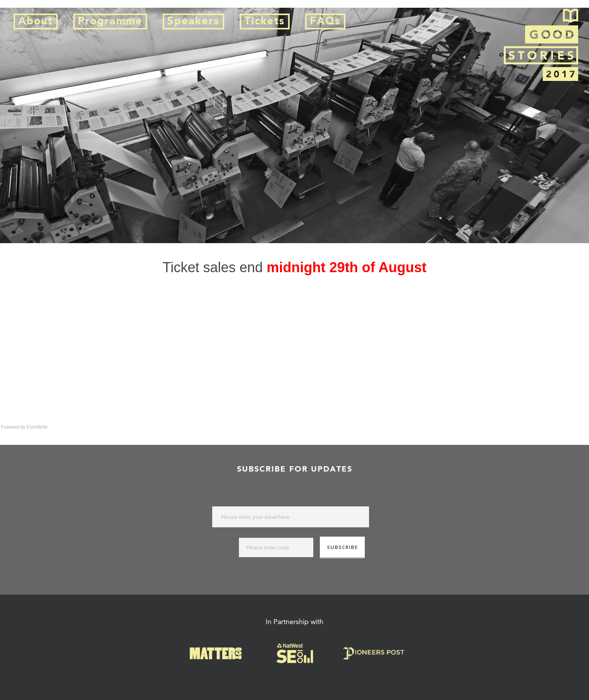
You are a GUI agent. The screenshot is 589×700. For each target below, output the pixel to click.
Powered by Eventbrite (24, 427)
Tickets (265, 21)
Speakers (193, 21)
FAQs (325, 21)
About (36, 21)
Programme (110, 21)
